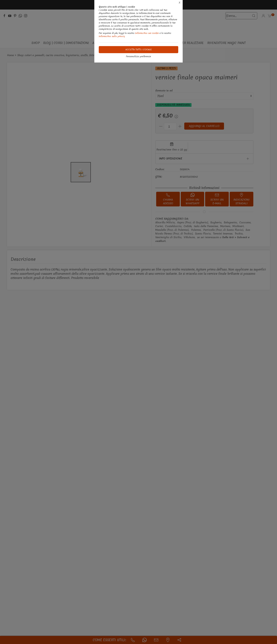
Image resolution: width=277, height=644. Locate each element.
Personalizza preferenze (138, 56)
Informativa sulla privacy (112, 36)
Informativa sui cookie (147, 33)
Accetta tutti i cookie (139, 50)
